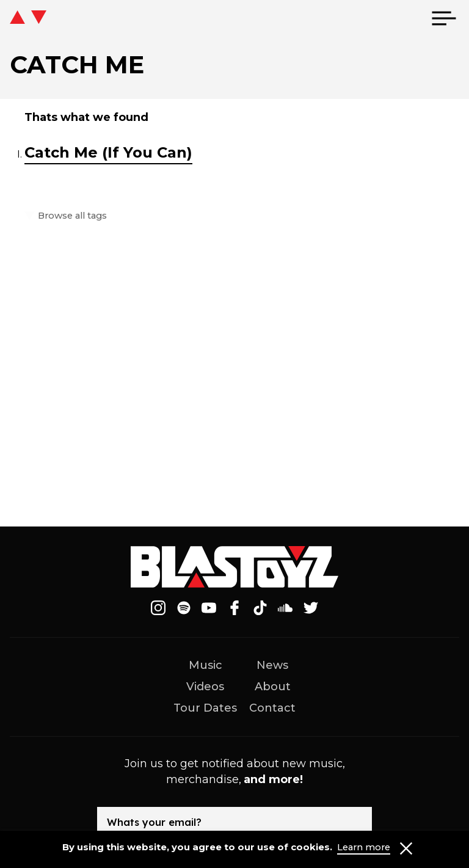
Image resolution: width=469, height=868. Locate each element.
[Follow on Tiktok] (260, 608)
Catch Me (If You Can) (108, 152)
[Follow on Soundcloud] (285, 608)
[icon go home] (28, 18)
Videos (205, 687)
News (272, 665)
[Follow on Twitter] (311, 608)
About (273, 687)
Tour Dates (205, 708)
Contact (272, 708)
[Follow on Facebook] (234, 608)
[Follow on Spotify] (184, 608)
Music (205, 665)
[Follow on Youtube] (209, 608)
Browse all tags (71, 216)
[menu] (444, 18)
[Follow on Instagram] (158, 608)
